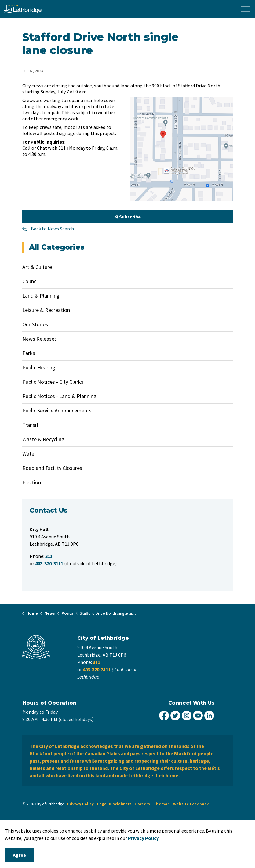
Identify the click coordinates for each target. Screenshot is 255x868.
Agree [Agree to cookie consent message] (19, 855)
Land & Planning (41, 296)
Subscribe (128, 217)
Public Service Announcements (57, 410)
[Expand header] (246, 9)
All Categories (57, 247)
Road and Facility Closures (52, 468)
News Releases (40, 339)
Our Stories (35, 324)
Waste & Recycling (43, 439)
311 (97, 662)
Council (31, 281)
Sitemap (162, 804)
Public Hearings (40, 367)
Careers (142, 804)
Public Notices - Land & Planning (59, 396)
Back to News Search (52, 229)
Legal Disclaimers (114, 804)
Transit (30, 425)
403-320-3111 (97, 669)
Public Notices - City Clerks (53, 382)
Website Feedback (191, 804)
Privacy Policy (80, 804)
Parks (29, 353)
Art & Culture (37, 267)
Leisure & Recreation (46, 310)
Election (32, 482)
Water (29, 454)
